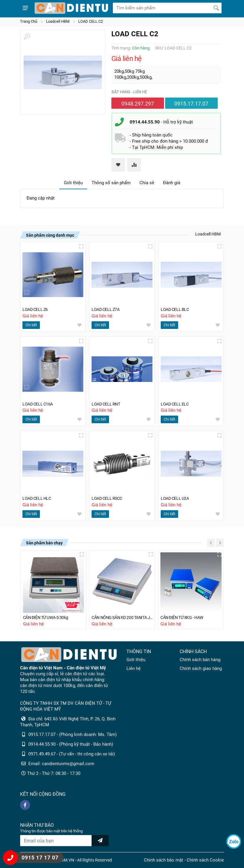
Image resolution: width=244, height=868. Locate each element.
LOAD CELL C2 (91, 21)
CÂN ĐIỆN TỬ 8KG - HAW (184, 617)
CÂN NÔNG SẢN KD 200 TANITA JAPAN (122, 617)
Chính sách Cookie (205, 860)
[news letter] (100, 841)
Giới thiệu (73, 183)
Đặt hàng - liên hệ (129, 92)
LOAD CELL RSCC (108, 498)
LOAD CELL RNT (107, 403)
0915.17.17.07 (191, 104)
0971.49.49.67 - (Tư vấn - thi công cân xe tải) (72, 754)
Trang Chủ (29, 21)
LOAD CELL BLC (176, 308)
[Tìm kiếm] (216, 8)
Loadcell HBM (58, 21)
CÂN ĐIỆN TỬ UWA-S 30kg (48, 617)
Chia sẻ (147, 183)
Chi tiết (31, 323)
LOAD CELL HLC (38, 498)
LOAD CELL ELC (176, 403)
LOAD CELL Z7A (107, 308)
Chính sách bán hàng (200, 660)
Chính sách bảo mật (164, 860)
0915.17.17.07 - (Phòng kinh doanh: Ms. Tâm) (73, 734)
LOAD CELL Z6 (36, 308)
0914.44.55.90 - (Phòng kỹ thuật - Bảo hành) (71, 744)
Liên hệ (134, 668)
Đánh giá (172, 183)
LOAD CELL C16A (39, 403)
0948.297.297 (138, 104)
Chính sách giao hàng (201, 668)
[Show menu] (25, 8)
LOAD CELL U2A (176, 498)
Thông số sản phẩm (111, 183)
